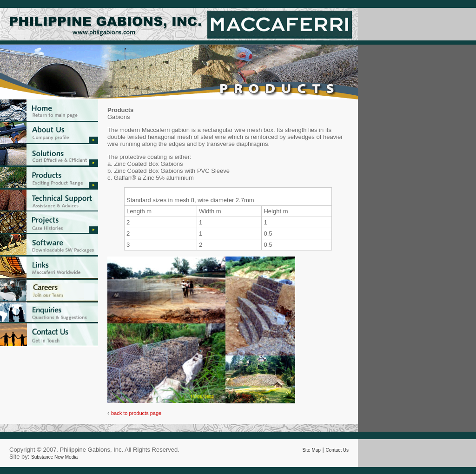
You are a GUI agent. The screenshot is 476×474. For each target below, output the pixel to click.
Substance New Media (54, 457)
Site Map (311, 450)
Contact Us (337, 450)
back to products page (136, 413)
